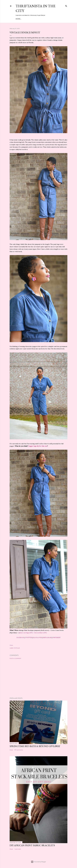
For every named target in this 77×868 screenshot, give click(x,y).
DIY (38, 19)
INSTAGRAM (47, 638)
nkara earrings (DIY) (26, 633)
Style (34, 19)
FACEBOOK (20, 638)
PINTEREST (57, 638)
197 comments (19, 750)
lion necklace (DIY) (41, 633)
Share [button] (11, 645)
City (42, 19)
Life (47, 19)
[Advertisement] (38, 678)
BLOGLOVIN (37, 638)
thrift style (17, 648)
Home (18, 19)
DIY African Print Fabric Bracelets (32, 845)
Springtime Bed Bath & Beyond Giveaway (35, 746)
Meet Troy (26, 19)
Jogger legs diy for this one (38, 446)
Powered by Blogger (38, 862)
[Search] (66, 6)
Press (52, 19)
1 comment (18, 849)
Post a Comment (15, 658)
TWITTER (29, 638)
